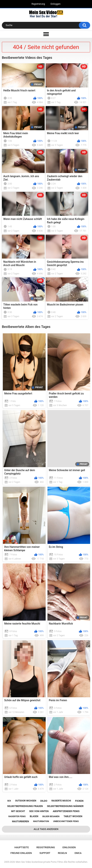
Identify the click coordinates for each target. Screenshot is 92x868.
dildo (44, 801)
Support (45, 853)
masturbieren (21, 821)
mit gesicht (18, 811)
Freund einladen (21, 853)
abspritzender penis (66, 811)
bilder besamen (51, 816)
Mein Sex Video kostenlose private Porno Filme (39, 862)
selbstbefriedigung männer (65, 806)
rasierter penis (17, 816)
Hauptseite (21, 847)
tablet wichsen (73, 816)
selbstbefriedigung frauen (25, 806)
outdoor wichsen (26, 801)
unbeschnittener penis (66, 821)
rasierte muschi (61, 801)
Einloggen (56, 4)
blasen (34, 816)
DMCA (78, 853)
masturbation (41, 821)
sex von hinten (39, 811)
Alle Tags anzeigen (46, 829)
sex (9, 801)
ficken (79, 801)
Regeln (62, 853)
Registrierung (38, 4)
